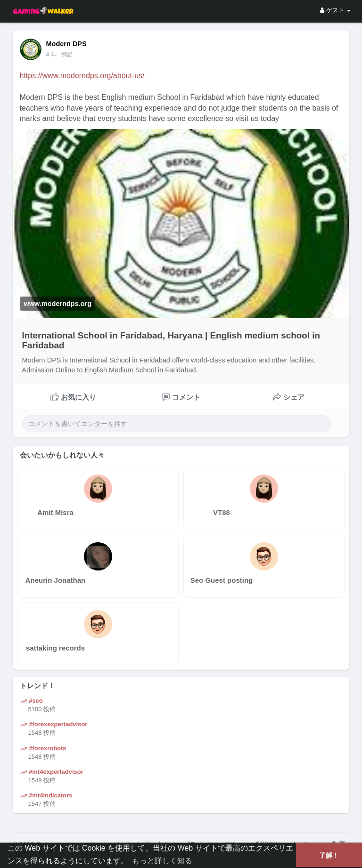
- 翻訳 (65, 55)
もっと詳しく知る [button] (162, 861)
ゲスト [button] (335, 10)
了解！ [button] (329, 855)
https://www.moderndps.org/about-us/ (82, 76)
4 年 (51, 55)
